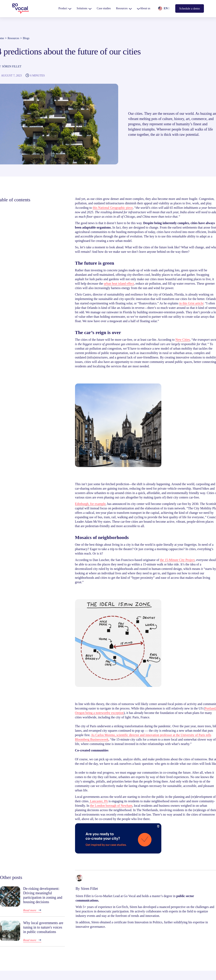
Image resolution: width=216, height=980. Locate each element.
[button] (65, 8)
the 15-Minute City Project (177, 560)
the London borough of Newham (111, 806)
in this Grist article (191, 303)
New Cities (183, 340)
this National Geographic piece (113, 208)
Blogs (26, 38)
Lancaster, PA (99, 801)
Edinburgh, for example (90, 504)
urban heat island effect (119, 284)
